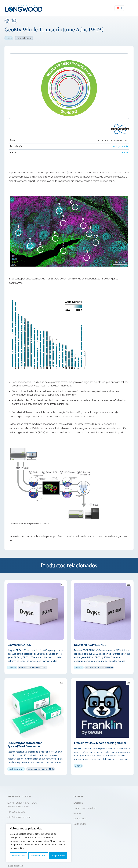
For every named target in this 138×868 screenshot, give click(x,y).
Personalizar (19, 856)
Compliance (80, 819)
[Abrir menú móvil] (132, 8)
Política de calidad (15, 866)
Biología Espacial (24, 38)
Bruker (9, 38)
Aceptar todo (58, 856)
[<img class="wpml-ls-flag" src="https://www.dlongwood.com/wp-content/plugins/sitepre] (121, 8)
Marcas (77, 813)
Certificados (80, 824)
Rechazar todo (38, 856)
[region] (39, 843)
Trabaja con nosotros (85, 808)
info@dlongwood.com (19, 817)
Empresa (78, 803)
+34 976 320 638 (16, 812)
